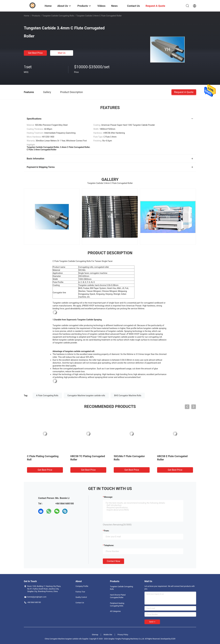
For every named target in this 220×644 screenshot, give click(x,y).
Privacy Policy (123, 635)
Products (36, 16)
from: (107, 531)
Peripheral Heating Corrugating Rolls (117, 605)
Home (27, 16)
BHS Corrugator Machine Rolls (128, 395)
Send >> (152, 622)
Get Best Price (35, 53)
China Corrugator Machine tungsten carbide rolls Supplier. (67, 639)
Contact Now (113, 561)
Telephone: (109, 545)
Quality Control (81, 597)
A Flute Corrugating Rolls (47, 395)
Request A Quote (184, 92)
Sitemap (95, 635)
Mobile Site (108, 635)
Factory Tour (80, 592)
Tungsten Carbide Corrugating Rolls (58, 16)
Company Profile (82, 586)
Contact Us (80, 603)
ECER (173, 639)
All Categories (115, 611)
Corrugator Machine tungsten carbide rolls (86, 395)
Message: (108, 497)
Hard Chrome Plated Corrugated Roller (118, 596)
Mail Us (62, 53)
